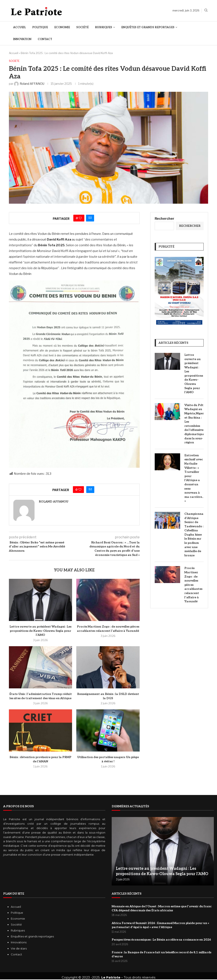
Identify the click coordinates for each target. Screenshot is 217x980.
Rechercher (164, 219)
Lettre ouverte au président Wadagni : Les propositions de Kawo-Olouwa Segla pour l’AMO (40, 631)
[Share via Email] (90, 219)
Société (82, 27)
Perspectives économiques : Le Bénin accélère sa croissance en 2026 (161, 940)
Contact (45, 39)
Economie (62, 27)
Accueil (19, 27)
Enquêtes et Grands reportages (148, 27)
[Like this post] (80, 219)
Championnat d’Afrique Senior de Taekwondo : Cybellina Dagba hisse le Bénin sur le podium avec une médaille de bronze (194, 535)
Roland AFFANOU (54, 502)
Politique (40, 27)
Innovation (22, 39)
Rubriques (104, 27)
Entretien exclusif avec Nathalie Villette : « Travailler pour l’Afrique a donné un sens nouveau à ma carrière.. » (194, 478)
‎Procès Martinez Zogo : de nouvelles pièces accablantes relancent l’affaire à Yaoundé (193, 585)
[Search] (206, 10)
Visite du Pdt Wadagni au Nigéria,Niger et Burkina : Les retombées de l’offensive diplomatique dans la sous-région (194, 424)
